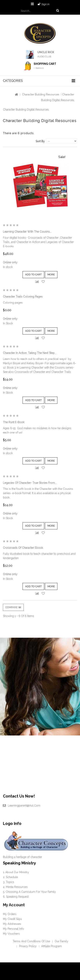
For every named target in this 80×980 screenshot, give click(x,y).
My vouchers (11, 934)
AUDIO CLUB (44, 57)
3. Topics (9, 882)
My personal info (13, 929)
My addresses (12, 924)
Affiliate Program (51, 946)
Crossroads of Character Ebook (23, 548)
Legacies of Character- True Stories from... (30, 483)
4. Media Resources (15, 887)
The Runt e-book (14, 422)
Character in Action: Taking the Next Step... (30, 353)
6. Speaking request (16, 897)
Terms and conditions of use (31, 941)
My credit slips (12, 919)
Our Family (62, 941)
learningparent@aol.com (24, 806)
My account (14, 905)
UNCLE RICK (46, 52)
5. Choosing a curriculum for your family (29, 892)
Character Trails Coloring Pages (23, 297)
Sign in (45, 4)
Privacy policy (28, 946)
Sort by (40, 141)
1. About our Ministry (16, 872)
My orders (10, 914)
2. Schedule (10, 877)
